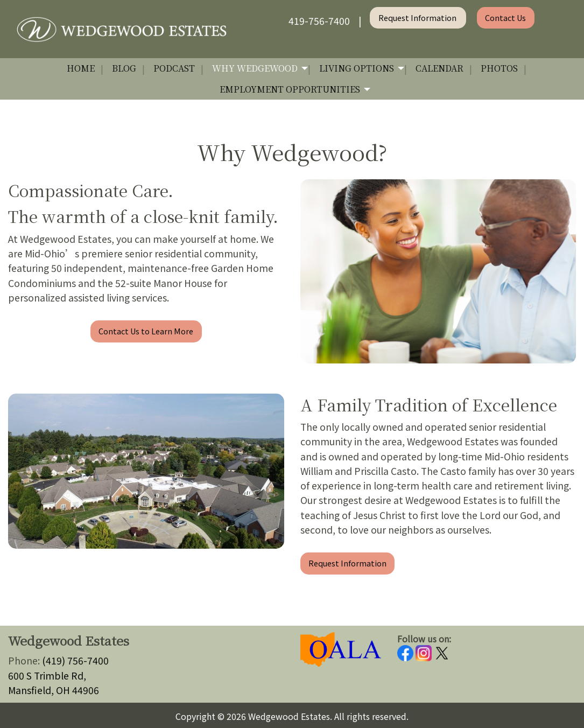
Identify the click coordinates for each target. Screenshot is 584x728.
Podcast (174, 68)
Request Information (418, 17)
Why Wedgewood (255, 68)
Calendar (439, 68)
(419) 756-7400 (75, 660)
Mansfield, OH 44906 (54, 690)
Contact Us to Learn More (146, 331)
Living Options (357, 68)
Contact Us (505, 17)
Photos (499, 68)
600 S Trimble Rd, (47, 675)
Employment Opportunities (290, 89)
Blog (124, 68)
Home (81, 68)
